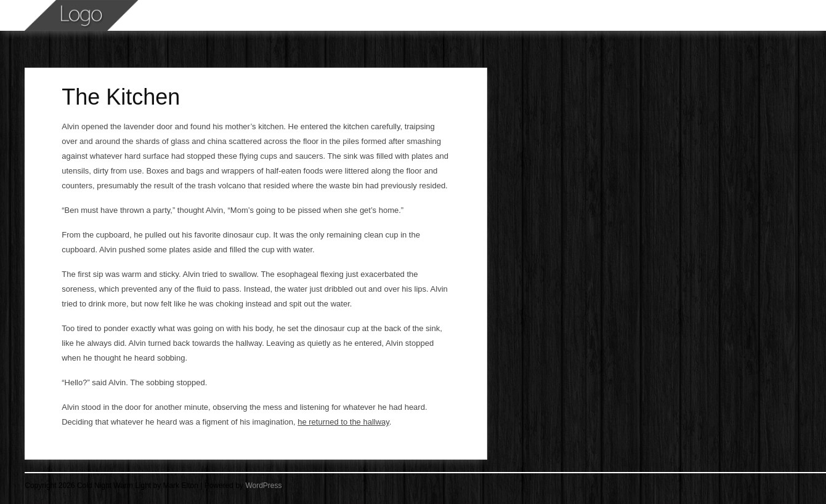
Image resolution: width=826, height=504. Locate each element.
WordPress (263, 486)
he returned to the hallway (343, 422)
